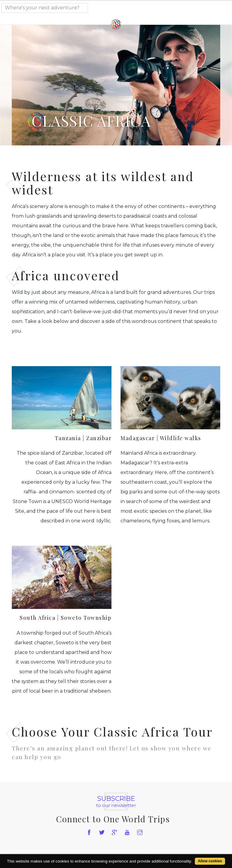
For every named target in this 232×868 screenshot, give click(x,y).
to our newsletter (116, 801)
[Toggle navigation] (209, 7)
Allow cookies (210, 861)
